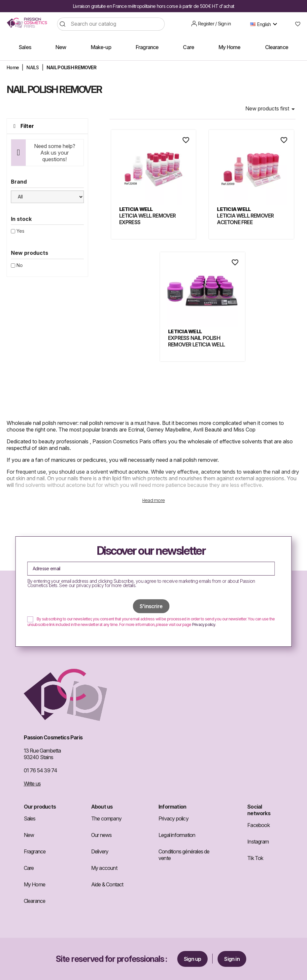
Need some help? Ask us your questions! (55, 153)
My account (104, 868)
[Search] (111, 24)
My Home (34, 884)
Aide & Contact (107, 884)
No (20, 265)
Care (29, 868)
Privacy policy (204, 624)
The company (106, 818)
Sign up (192, 959)
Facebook (258, 825)
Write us (32, 784)
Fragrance (35, 851)
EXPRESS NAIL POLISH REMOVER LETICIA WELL (196, 341)
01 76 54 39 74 (41, 770)
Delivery (100, 851)
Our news (102, 835)
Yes (20, 231)
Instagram (258, 842)
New (29, 835)
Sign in (232, 959)
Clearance (35, 901)
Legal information (177, 835)
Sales (30, 818)
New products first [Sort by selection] (271, 109)
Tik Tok (255, 858)
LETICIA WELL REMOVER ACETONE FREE (245, 219)
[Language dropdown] (265, 24)
